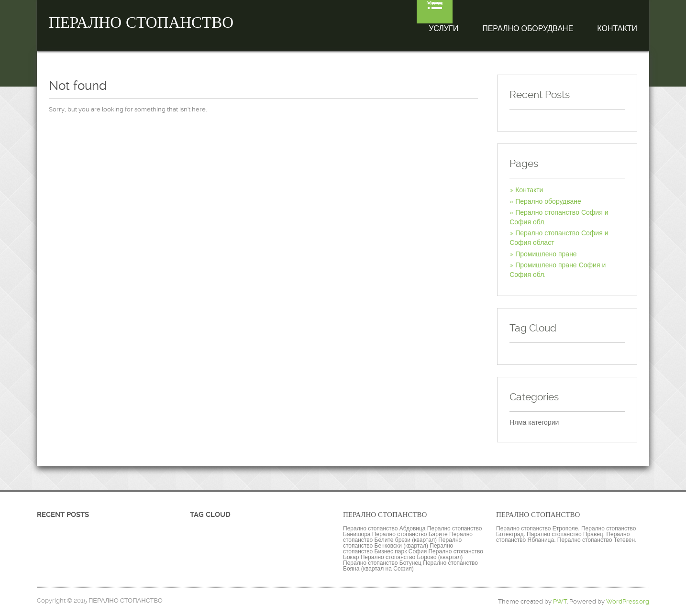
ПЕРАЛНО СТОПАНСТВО (141, 22)
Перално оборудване (528, 28)
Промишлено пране (546, 254)
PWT (560, 601)
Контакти (617, 28)
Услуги (443, 28)
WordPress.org (628, 601)
